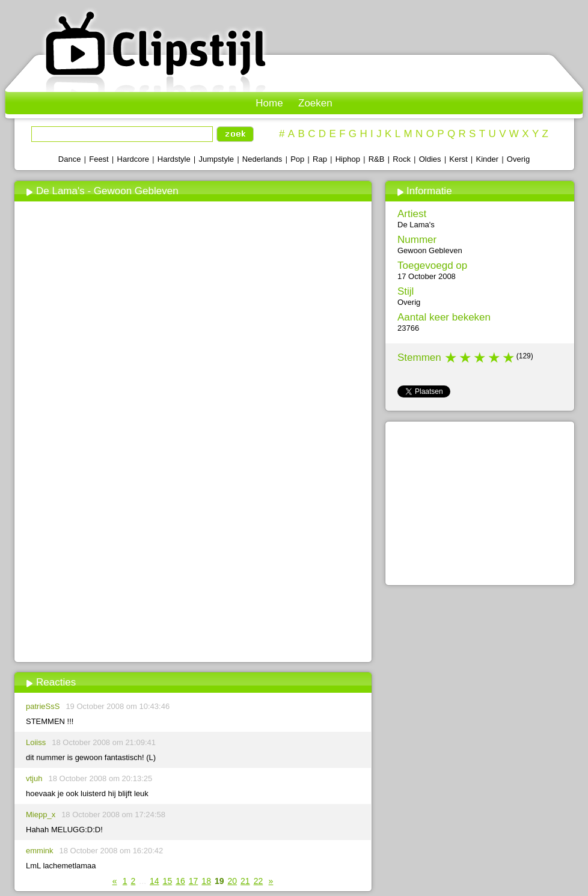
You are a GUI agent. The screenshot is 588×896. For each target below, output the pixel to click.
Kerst (458, 159)
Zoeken (315, 103)
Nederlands (262, 159)
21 (245, 881)
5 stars (509, 358)
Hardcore (133, 159)
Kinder (487, 159)
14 (155, 881)
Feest (99, 159)
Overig (518, 159)
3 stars (480, 358)
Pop (297, 159)
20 (233, 881)
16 (180, 881)
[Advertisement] (193, 569)
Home (269, 103)
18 (206, 881)
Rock (402, 159)
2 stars (466, 358)
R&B (377, 159)
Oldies (430, 159)
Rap (320, 159)
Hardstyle (174, 159)
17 (194, 881)
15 (168, 881)
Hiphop (348, 159)
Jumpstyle (217, 159)
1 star (452, 358)
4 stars (495, 358)
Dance (70, 159)
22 (259, 881)
